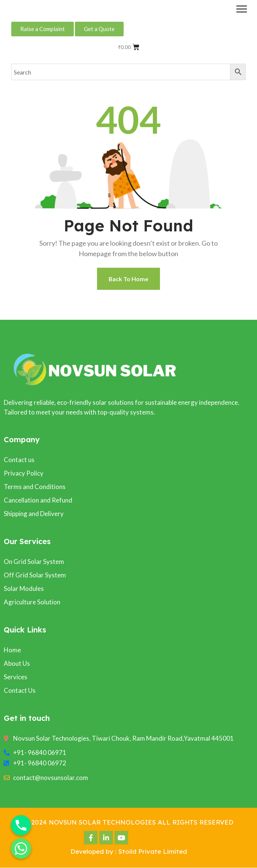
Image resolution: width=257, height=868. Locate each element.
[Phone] (21, 825)
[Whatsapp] (21, 849)
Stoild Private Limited (153, 852)
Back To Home (129, 279)
